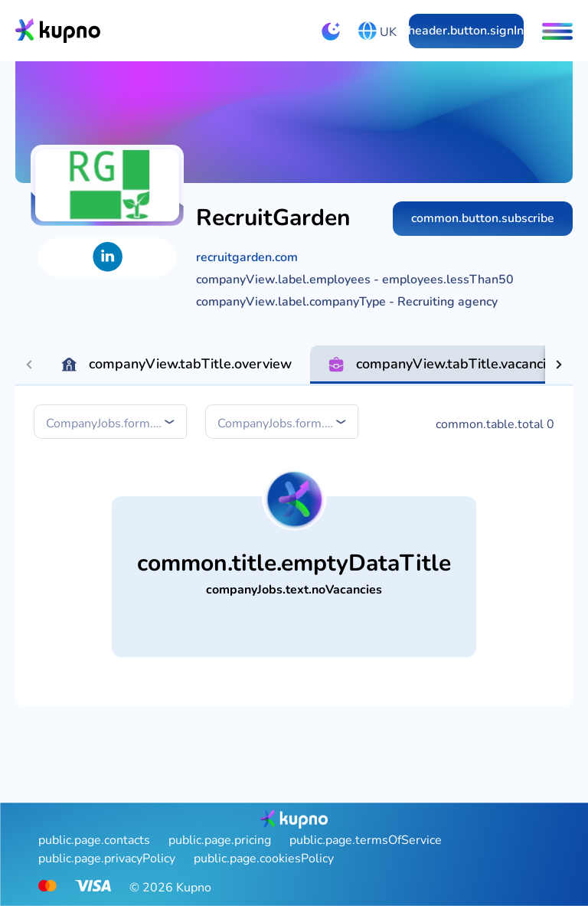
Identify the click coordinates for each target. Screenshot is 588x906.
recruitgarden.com (247, 257)
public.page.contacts (94, 840)
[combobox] (112, 423)
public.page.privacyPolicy (107, 859)
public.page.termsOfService (366, 840)
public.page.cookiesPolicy (264, 859)
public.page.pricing (220, 840)
